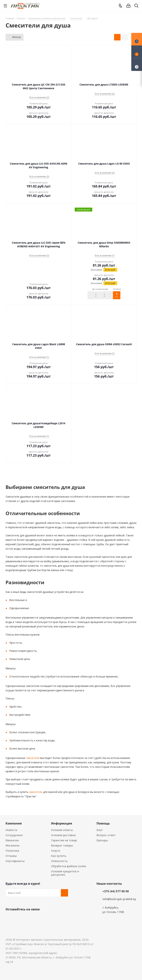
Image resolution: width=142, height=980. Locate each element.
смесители (32, 758)
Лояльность (59, 861)
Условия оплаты (62, 830)
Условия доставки (63, 835)
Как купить (59, 856)
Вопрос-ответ (106, 835)
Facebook (18, 918)
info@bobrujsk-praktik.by (119, 899)
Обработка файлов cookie (69, 866)
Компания (14, 823)
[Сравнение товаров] (137, 65)
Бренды (102, 840)
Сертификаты (15, 861)
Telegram (37, 918)
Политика (12, 851)
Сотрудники (14, 835)
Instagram (28, 918)
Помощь (103, 823)
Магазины (13, 845)
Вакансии (12, 840)
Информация (61, 823)
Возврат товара (62, 845)
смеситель (35, 792)
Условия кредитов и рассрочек (65, 873)
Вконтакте (9, 918)
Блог (100, 830)
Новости (11, 830)
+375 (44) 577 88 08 (116, 891)
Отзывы (11, 856)
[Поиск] (136, 6)
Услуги (56, 851)
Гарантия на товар (64, 840)
